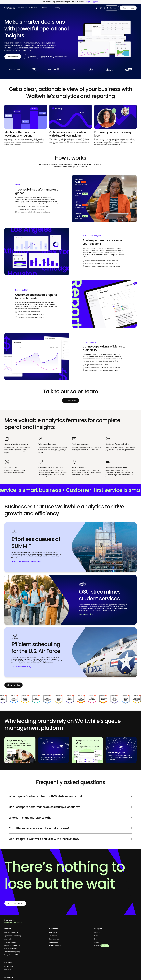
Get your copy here (92, 2)
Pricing (58, 8)
